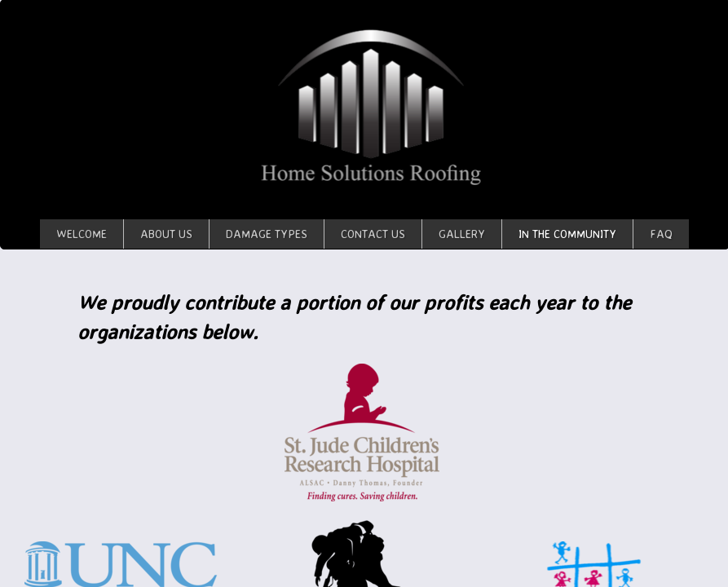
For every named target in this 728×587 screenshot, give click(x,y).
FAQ (661, 234)
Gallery (462, 234)
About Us (166, 234)
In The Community (567, 234)
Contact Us (373, 234)
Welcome (82, 234)
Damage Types (267, 234)
